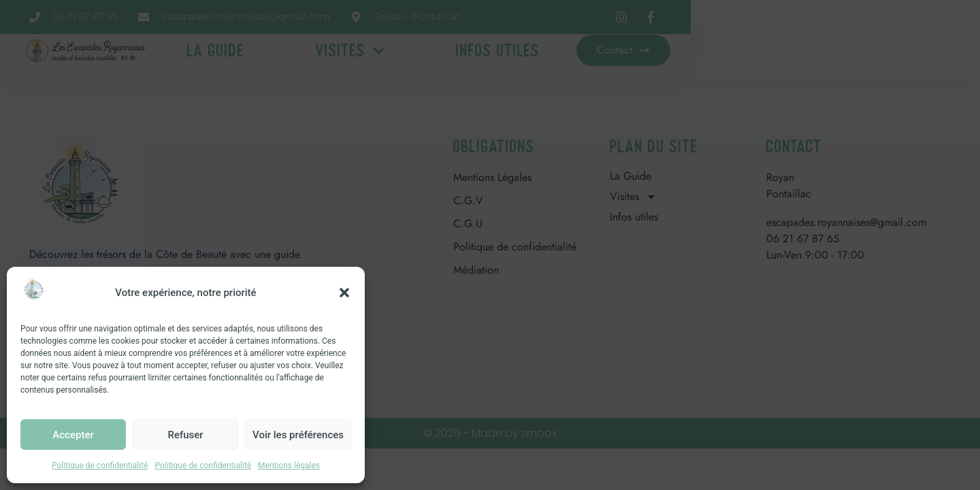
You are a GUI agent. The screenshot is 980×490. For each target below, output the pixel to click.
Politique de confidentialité (100, 465)
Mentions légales (289, 465)
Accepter (73, 435)
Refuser (185, 435)
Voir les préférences (298, 435)
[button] (344, 293)
